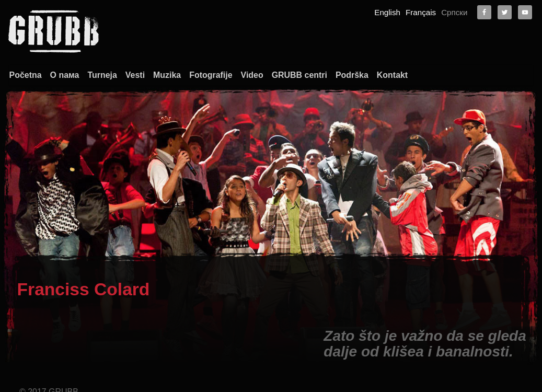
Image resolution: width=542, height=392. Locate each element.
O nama (469, 352)
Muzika (166, 75)
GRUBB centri (299, 75)
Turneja (101, 75)
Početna (24, 75)
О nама (63, 75)
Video (251, 75)
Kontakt (392, 75)
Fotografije (210, 75)
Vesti (134, 75)
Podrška (351, 75)
